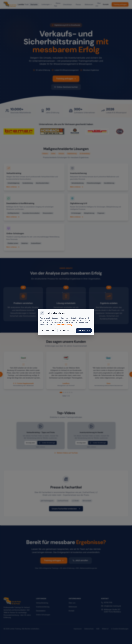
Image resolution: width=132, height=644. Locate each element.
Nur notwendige (48, 331)
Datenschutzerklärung (64, 325)
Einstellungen (66, 331)
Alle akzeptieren (84, 331)
